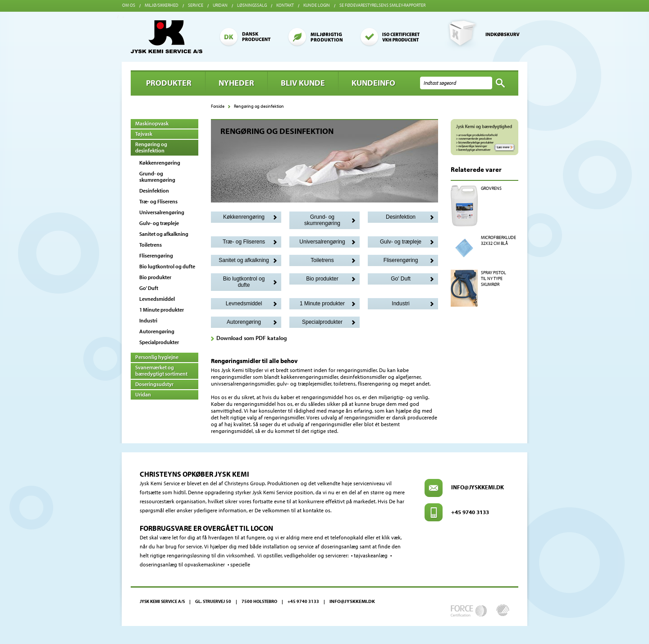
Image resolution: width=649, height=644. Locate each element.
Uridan (220, 5)
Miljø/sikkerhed (162, 5)
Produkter (169, 83)
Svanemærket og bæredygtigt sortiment (161, 370)
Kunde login (317, 5)
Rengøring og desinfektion (151, 147)
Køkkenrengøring (160, 163)
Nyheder (236, 83)
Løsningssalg (252, 5)
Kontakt (285, 5)
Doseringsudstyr (154, 384)
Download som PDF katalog (251, 338)
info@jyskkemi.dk (478, 487)
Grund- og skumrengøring (157, 177)
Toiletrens (151, 245)
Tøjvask (144, 134)
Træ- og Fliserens (158, 201)
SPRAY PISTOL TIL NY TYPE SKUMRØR (494, 278)
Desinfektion (154, 191)
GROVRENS (491, 188)
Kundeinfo (373, 83)
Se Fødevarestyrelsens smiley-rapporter (382, 5)
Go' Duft (149, 288)
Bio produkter (155, 277)
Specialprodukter (159, 342)
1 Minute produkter (162, 310)
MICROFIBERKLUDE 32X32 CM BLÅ (498, 240)
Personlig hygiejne (157, 357)
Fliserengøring (156, 255)
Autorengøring (157, 331)
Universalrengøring (162, 212)
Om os (129, 5)
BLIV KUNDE (303, 83)
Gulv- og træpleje (159, 223)
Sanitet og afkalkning (164, 234)
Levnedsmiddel (157, 299)
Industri (148, 320)
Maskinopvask (152, 123)
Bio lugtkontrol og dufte (167, 266)
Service (196, 5)
